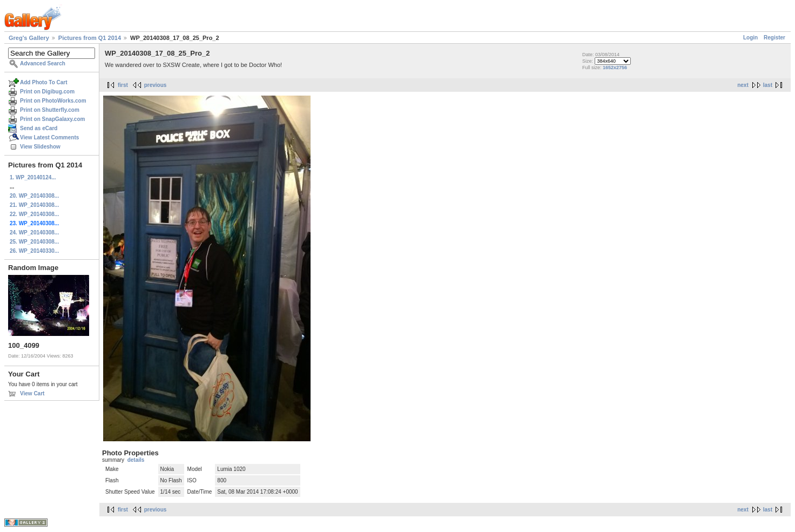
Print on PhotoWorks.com (53, 101)
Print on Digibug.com (47, 92)
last (768, 85)
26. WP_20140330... (34, 251)
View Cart (32, 393)
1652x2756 (615, 68)
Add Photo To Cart (44, 82)
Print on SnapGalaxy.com (52, 119)
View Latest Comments (49, 137)
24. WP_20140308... (34, 233)
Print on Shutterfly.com (50, 110)
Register (774, 38)
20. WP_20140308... (34, 196)
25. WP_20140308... (34, 242)
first (123, 85)
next (743, 85)
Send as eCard (39, 128)
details (136, 460)
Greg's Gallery (29, 38)
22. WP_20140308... (34, 214)
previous (156, 85)
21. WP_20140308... (34, 205)
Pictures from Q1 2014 (90, 38)
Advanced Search (43, 63)
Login (750, 38)
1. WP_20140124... (33, 177)
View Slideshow (40, 147)
